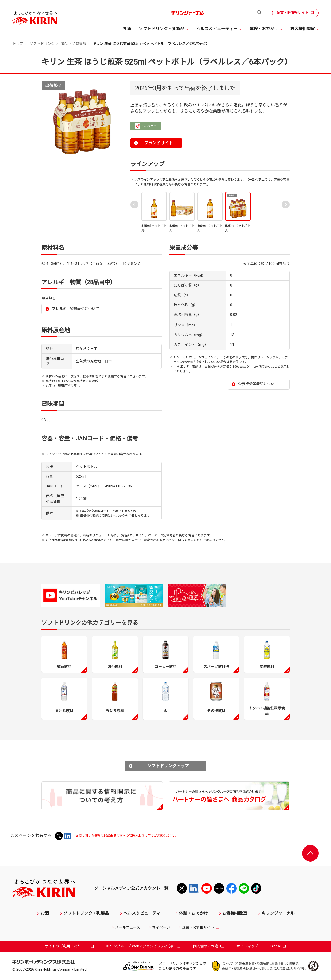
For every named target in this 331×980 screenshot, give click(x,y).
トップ (18, 44)
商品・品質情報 (74, 44)
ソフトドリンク (42, 44)
